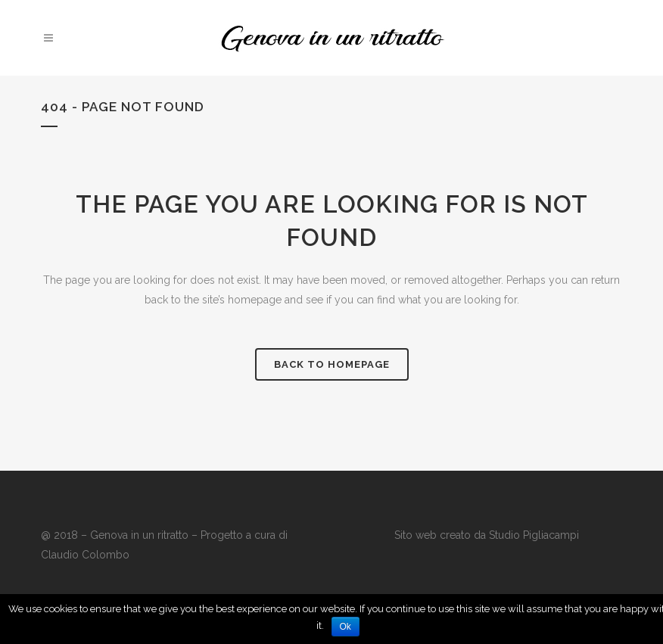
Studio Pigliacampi (532, 535)
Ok (346, 627)
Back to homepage (332, 364)
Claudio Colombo (85, 555)
